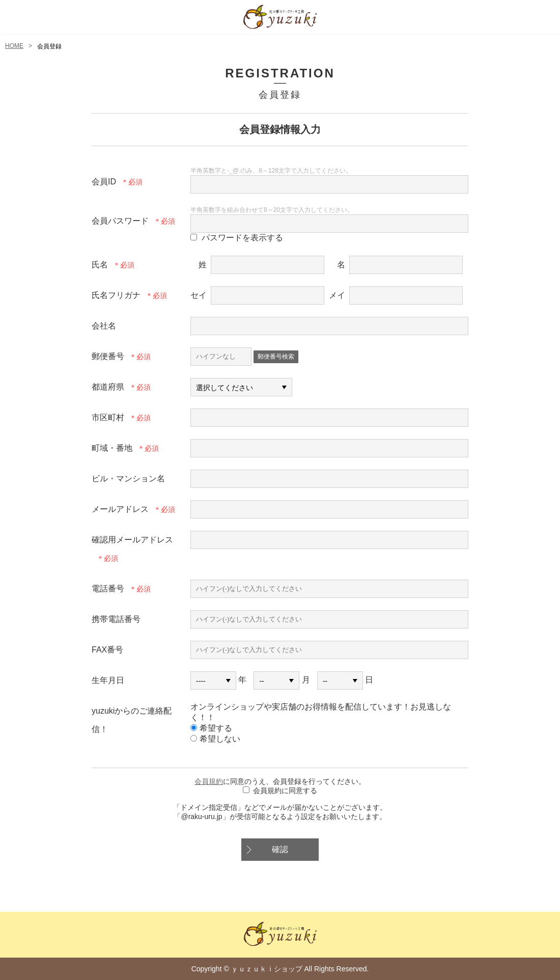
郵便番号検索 (276, 357)
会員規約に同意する (285, 791)
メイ (337, 295)
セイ (199, 295)
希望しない (215, 739)
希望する (211, 728)
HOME (14, 46)
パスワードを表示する (242, 238)
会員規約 (209, 781)
